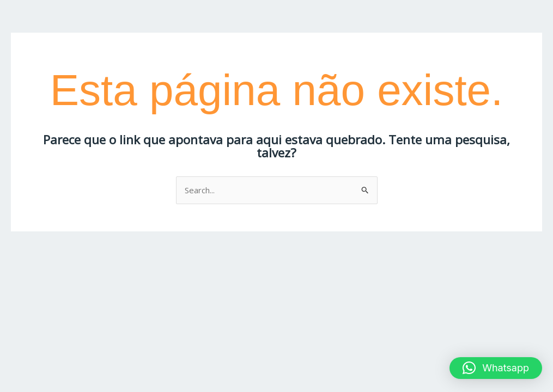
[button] (496, 368)
